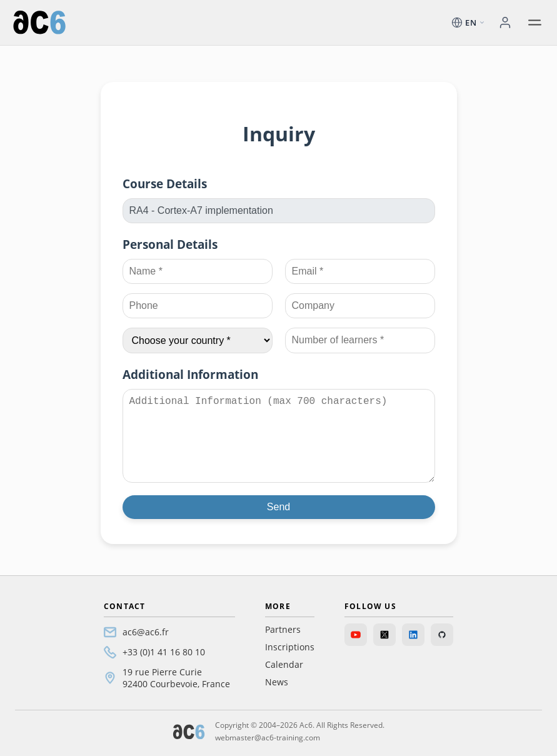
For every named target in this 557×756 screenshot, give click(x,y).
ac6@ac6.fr (146, 632)
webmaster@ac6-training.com (268, 738)
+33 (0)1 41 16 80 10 (164, 652)
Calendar (284, 664)
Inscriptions (290, 647)
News (277, 682)
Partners (283, 629)
